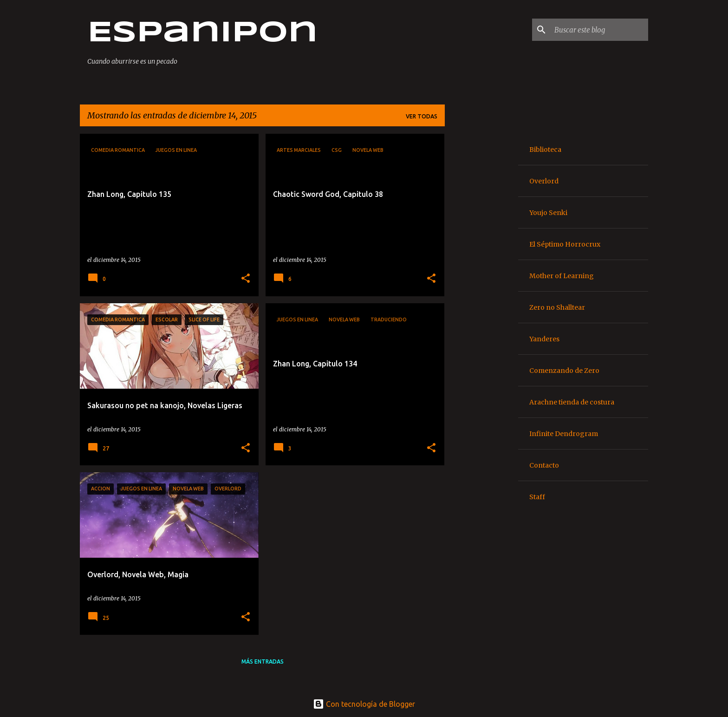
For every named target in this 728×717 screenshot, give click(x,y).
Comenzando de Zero (564, 371)
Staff (537, 497)
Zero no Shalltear (557, 307)
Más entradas (263, 662)
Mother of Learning (562, 276)
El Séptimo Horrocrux (565, 244)
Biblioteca (545, 150)
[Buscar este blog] (599, 30)
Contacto (544, 465)
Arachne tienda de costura (572, 402)
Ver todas (422, 116)
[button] (246, 279)
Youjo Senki (548, 213)
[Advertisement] (481, 273)
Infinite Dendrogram (564, 434)
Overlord (544, 181)
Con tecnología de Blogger (364, 704)
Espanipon (202, 33)
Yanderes (544, 339)
